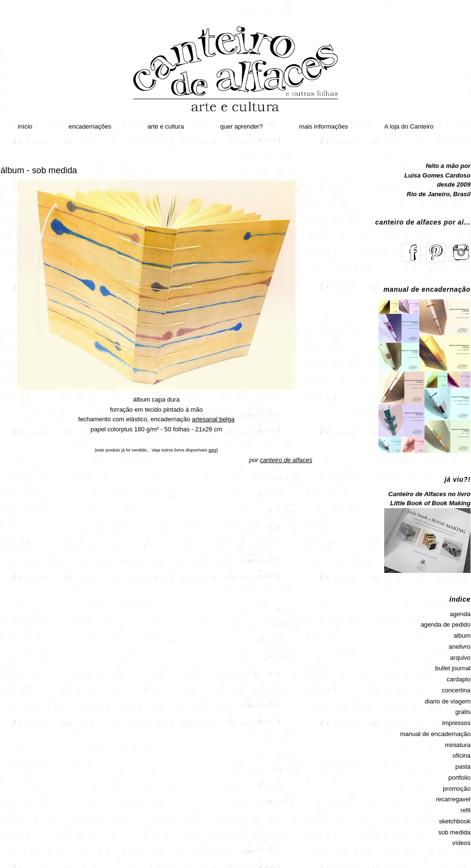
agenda (460, 614)
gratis (463, 712)
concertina (456, 690)
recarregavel (453, 799)
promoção (457, 789)
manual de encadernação (435, 734)
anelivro (459, 647)
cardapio (459, 679)
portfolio (459, 778)
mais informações (324, 126)
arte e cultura (166, 126)
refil (465, 810)
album (462, 636)
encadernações (90, 126)
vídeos (461, 843)
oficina (461, 755)
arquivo (460, 658)
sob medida (454, 832)
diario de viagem (448, 701)
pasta (463, 767)
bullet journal (453, 668)
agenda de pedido (446, 624)
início (25, 126)
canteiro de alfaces (286, 460)
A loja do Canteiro (409, 126)
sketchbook (455, 821)
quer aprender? (241, 126)
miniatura (458, 745)
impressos (456, 723)
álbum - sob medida (39, 170)
